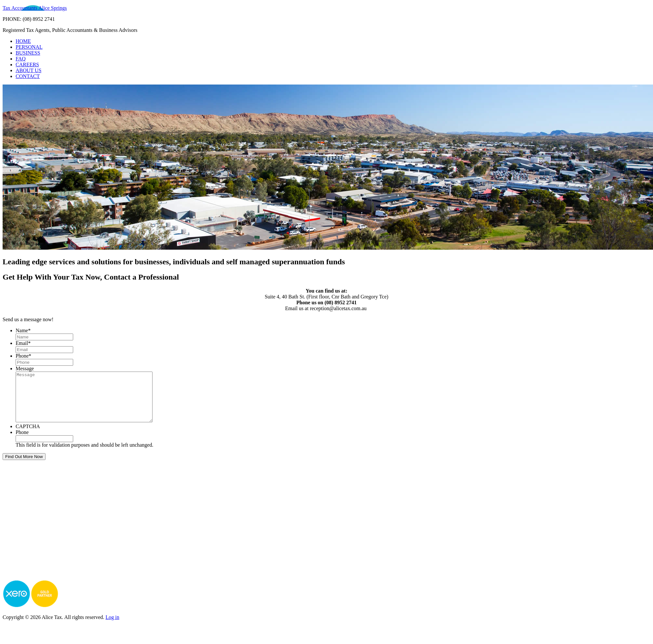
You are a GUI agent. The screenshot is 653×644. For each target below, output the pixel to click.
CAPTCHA (28, 436)
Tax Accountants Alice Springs (35, 8)
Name (23, 330)
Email (23, 343)
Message (25, 368)
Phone (23, 356)
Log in (112, 627)
